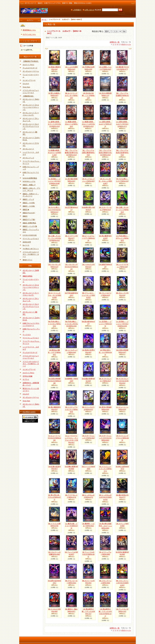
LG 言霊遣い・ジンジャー (105, 324)
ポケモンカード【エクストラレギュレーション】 (31, 126)
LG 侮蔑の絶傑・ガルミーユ (71, 124)
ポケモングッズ (28, 158)
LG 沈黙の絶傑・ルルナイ (105, 124)
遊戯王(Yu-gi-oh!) (29, 213)
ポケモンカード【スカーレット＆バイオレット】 (31, 107)
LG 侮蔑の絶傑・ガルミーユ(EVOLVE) (88, 124)
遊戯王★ (26, 210)
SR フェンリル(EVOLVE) (88, 554)
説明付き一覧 (115, 42)
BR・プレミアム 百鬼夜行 (122, 95)
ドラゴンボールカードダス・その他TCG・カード (31, 254)
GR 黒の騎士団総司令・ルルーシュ (105, 526)
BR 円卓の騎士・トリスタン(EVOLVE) (71, 324)
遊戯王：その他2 (29, 206)
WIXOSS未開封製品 (30, 178)
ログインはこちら (29, 34)
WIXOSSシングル (29, 181)
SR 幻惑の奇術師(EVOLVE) (54, 381)
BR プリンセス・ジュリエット (88, 295)
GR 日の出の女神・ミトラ (88, 95)
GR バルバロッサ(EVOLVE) (71, 267)
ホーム (44, 19)
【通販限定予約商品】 (31, 61)
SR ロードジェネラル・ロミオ (54, 295)
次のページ (126, 44)
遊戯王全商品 (28, 276)
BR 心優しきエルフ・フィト (122, 210)
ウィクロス (27, 335)
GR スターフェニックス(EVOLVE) (105, 438)
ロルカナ (26, 84)
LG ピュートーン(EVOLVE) (54, 438)
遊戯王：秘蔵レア (29, 185)
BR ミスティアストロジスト (71, 409)
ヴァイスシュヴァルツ (31, 239)
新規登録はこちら (29, 30)
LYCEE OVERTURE (30, 235)
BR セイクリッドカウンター (71, 95)
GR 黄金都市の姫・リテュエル (88, 611)
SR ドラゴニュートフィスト (105, 469)
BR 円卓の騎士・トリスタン (54, 324)
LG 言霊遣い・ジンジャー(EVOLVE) (122, 324)
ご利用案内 (77, 10)
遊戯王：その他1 (29, 203)
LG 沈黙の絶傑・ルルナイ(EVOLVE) (122, 124)
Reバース (26, 245)
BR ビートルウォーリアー (88, 238)
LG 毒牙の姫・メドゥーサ (71, 526)
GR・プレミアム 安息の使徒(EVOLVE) (105, 153)
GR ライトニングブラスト (122, 438)
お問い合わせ (89, 10)
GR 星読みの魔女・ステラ (54, 352)
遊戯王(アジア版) (29, 220)
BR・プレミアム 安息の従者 (122, 153)
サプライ (26, 379)
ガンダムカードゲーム (31, 71)
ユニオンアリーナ (29, 80)
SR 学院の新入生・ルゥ (105, 352)
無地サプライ (28, 260)
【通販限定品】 (28, 96)
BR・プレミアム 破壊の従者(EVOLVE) (71, 153)
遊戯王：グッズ (28, 199)
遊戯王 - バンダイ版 (30, 226)
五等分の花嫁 (28, 376)
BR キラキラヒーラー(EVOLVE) (122, 381)
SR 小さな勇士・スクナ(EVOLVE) (54, 210)
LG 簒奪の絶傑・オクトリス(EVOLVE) (54, 124)
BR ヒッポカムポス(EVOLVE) (105, 497)
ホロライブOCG (28, 65)
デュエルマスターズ (30, 68)
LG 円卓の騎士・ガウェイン (122, 238)
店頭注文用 (27, 242)
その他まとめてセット (31, 249)
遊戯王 (25, 216)
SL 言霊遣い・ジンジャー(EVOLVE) (54, 181)
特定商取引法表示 (29, 412)
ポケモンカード (28, 149)
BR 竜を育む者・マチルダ (54, 497)
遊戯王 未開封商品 (29, 223)
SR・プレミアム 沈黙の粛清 (88, 153)
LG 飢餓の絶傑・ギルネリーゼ (54, 153)
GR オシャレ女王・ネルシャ (105, 181)
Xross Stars (26, 87)
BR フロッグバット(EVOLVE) (122, 583)
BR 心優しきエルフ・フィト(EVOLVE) (54, 238)
